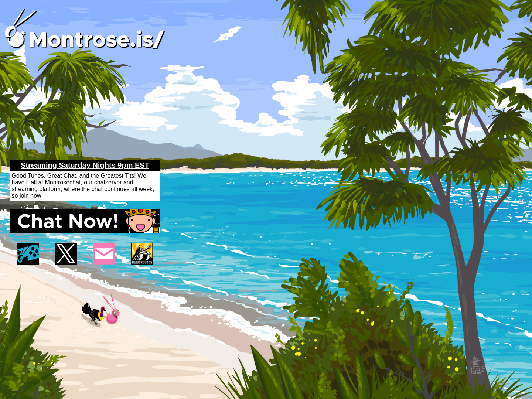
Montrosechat (63, 182)
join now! (31, 196)
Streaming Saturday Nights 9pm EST (85, 165)
